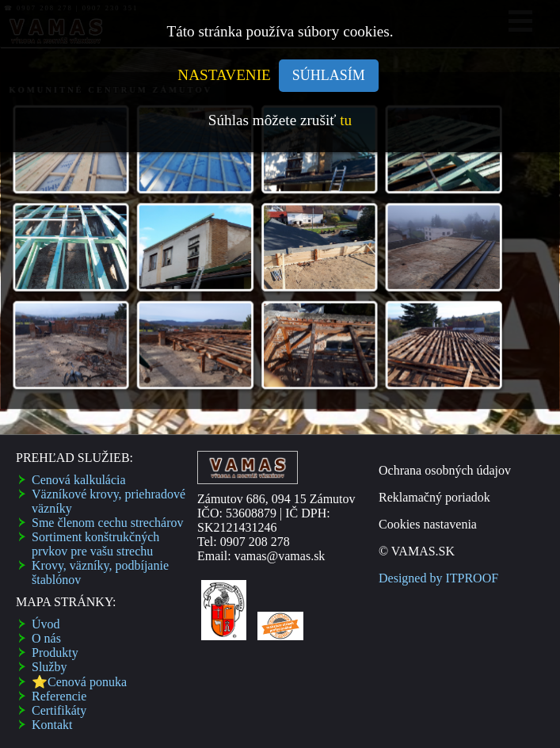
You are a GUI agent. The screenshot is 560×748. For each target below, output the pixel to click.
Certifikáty (59, 710)
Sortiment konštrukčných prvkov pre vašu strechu (95, 544)
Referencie (59, 696)
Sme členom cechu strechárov (107, 523)
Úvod (46, 624)
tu (346, 120)
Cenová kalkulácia (79, 480)
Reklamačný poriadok (434, 497)
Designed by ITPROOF (438, 578)
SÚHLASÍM (329, 75)
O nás (46, 638)
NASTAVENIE (224, 75)
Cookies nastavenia (428, 524)
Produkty (55, 653)
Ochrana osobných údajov (445, 470)
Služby (49, 667)
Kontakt (52, 725)
